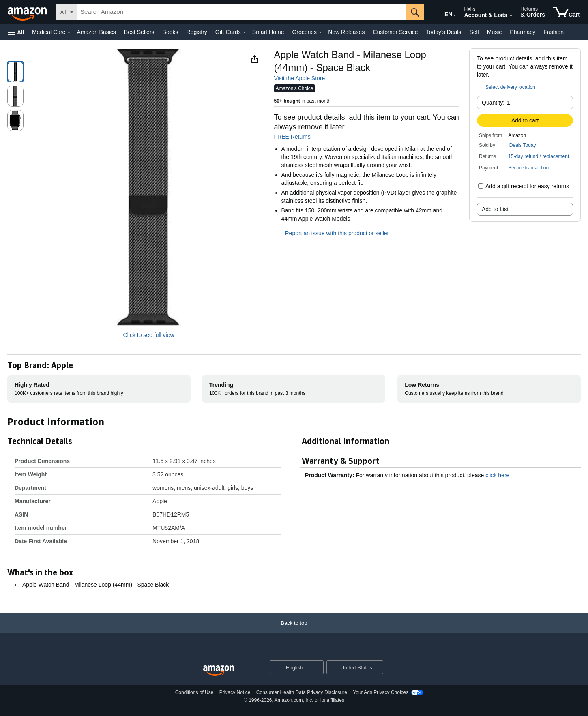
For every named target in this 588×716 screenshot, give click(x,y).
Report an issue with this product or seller (332, 233)
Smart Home (268, 32)
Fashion (554, 32)
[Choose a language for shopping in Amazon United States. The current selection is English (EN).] (443, 13)
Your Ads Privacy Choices (381, 692)
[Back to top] (294, 631)
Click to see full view (149, 335)
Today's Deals (444, 32)
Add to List (495, 209)
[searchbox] (241, 12)
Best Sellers (139, 32)
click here (497, 475)
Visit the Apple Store (300, 78)
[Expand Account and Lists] (511, 16)
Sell (474, 32)
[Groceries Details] (320, 32)
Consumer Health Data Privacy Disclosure (302, 692)
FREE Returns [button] (296, 137)
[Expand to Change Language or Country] (455, 15)
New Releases (346, 32)
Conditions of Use (194, 692)
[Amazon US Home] (219, 671)
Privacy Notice (235, 692)
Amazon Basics (96, 32)
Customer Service (395, 32)
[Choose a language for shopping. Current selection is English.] (291, 667)
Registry (196, 32)
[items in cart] (567, 12)
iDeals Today (522, 145)
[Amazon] (28, 12)
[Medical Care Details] (69, 32)
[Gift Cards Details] (245, 32)
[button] (16, 32)
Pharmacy (523, 32)
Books (171, 32)
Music (495, 32)
